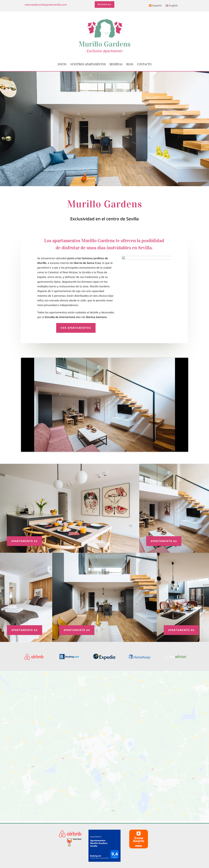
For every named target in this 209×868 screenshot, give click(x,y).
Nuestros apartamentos (88, 64)
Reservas (104, 5)
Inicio (62, 64)
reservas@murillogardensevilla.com (46, 5)
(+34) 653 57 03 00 (104, 829)
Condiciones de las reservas (169, 838)
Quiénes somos (169, 824)
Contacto (144, 64)
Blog (130, 64)
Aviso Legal (169, 829)
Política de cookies (169, 834)
